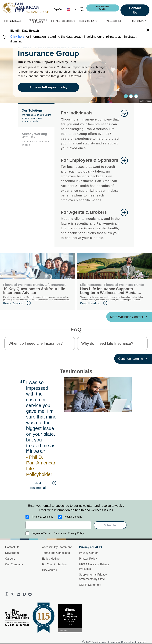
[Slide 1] (131, 96)
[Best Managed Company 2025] (18, 618)
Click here (17, 37)
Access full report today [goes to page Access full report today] (48, 87)
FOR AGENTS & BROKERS (63, 21)
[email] (58, 525)
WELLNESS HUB (114, 21)
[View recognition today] (71, 618)
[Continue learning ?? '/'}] (133, 359)
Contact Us (135, 10)
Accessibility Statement (57, 547)
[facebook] (24, 594)
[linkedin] (18, 594)
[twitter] (13, 594)
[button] (72, 9)
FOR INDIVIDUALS (13, 21)
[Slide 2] (136, 96)
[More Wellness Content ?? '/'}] (129, 317)
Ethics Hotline (51, 559)
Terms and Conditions (56, 553)
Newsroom (12, 553)
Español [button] (58, 9)
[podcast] (30, 594)
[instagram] (7, 594)
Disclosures (49, 570)
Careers (10, 559)
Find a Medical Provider (103, 8)
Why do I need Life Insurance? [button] (107, 343)
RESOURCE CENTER (89, 21)
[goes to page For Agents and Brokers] (124, 225)
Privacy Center (88, 553)
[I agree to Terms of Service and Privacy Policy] (27, 533)
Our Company (14, 564)
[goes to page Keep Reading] (38, 303)
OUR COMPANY (139, 21)
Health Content (73, 517)
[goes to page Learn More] (124, 130)
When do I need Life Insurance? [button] (36, 343)
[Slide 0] (126, 96)
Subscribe (110, 525)
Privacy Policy (88, 559)
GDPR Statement (90, 585)
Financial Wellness (42, 517)
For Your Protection (54, 564)
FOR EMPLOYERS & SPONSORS (38, 21)
